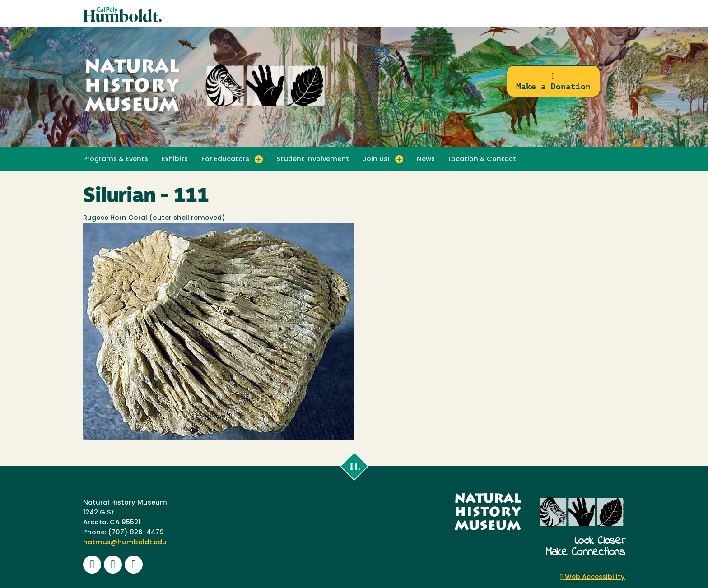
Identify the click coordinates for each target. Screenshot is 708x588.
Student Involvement (313, 160)
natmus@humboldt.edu (125, 543)
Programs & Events (116, 160)
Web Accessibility (592, 577)
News (426, 160)
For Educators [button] (225, 160)
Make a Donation (553, 81)
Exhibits (175, 160)
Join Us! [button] (376, 160)
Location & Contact (482, 160)
